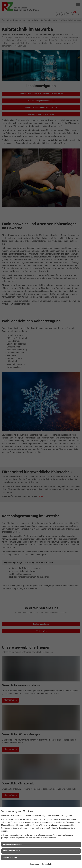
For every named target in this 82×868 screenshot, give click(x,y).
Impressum (35, 864)
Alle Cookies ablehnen (12, 851)
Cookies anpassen (10, 857)
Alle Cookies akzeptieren (13, 844)
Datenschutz (47, 864)
